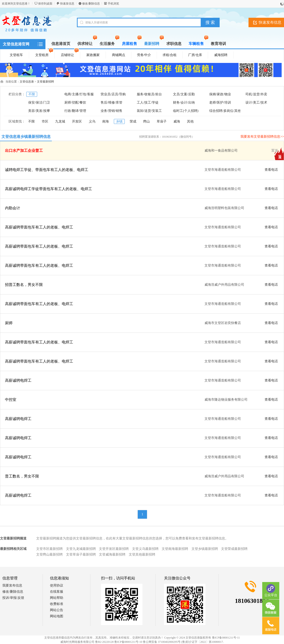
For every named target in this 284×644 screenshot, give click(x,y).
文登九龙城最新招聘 (81, 549)
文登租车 (16, 55)
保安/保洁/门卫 (39, 103)
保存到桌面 (45, 4)
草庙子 (162, 121)
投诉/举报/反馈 (13, 598)
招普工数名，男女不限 (24, 285)
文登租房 (44, 54)
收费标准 (57, 604)
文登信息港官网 (16, 44)
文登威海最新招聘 (112, 554)
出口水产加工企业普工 (24, 151)
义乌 (92, 121)
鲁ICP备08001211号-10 (128, 642)
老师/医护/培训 (220, 103)
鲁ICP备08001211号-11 (226, 638)
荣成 (133, 121)
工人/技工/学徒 (148, 103)
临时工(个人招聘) (186, 111)
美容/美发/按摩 (39, 111)
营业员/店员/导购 (113, 94)
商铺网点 (119, 55)
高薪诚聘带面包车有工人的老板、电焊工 (39, 227)
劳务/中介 (144, 55)
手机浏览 (113, 4)
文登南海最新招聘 (175, 549)
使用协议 (57, 585)
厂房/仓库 (195, 55)
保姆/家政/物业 (220, 94)
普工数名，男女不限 (22, 476)
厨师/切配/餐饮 (75, 103)
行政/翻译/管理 (75, 111)
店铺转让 (70, 54)
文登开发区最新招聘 (114, 549)
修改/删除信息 (91, 4)
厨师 (9, 323)
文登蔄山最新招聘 (49, 554)
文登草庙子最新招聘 (81, 554)
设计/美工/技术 (256, 103)
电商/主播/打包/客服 (79, 94)
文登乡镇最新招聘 (205, 549)
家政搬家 (93, 55)
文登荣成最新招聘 (234, 549)
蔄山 (146, 121)
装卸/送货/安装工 (149, 111)
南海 (106, 121)
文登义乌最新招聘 (145, 549)
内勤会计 (13, 208)
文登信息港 (27, 82)
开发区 (77, 121)
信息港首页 (61, 44)
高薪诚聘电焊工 (18, 380)
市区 (45, 121)
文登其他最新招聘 (142, 554)
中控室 (11, 400)
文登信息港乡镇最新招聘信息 (26, 137)
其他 (190, 121)
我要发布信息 (12, 585)
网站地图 (57, 616)
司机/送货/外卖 (256, 94)
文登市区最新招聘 (49, 549)
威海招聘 (221, 55)
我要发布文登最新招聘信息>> (262, 137)
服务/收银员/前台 (149, 94)
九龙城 (60, 121)
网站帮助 (57, 598)
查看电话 (271, 170)
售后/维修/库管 (111, 103)
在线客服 (57, 592)
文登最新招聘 (45, 82)
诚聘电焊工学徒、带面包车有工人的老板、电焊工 (47, 170)
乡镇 (119, 121)
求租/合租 (170, 55)
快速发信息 (67, 4)
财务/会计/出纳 (184, 103)
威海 (177, 121)
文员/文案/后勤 (184, 94)
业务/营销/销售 (111, 111)
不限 (32, 94)
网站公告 (57, 610)
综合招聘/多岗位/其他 (225, 111)
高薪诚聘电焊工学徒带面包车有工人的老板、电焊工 (49, 189)
